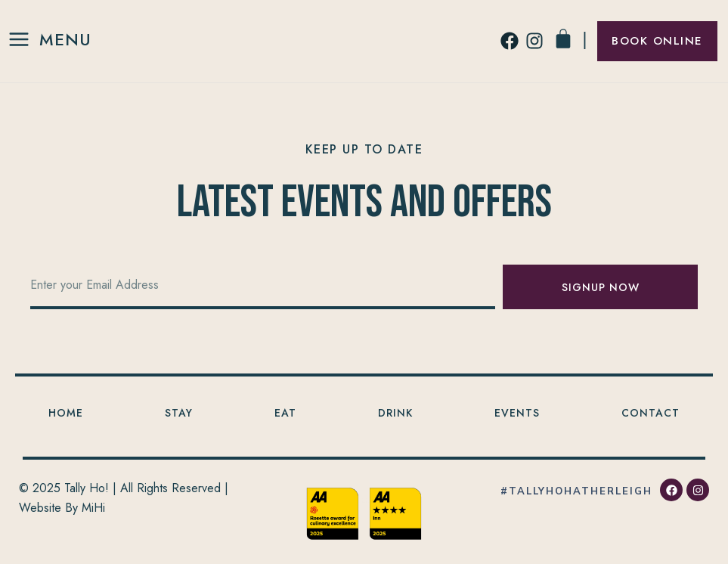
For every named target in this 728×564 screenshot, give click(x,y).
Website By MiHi (62, 508)
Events (517, 413)
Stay (179, 413)
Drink (395, 413)
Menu (65, 39)
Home (66, 413)
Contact (651, 413)
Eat (285, 413)
